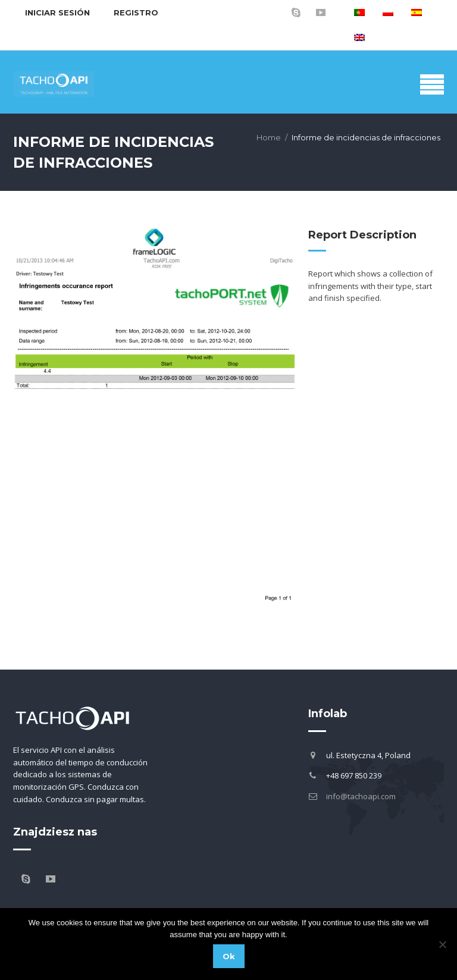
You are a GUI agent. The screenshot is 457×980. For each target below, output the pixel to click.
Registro (136, 12)
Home (269, 137)
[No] (442, 944)
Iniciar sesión (57, 12)
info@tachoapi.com (361, 796)
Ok (229, 956)
